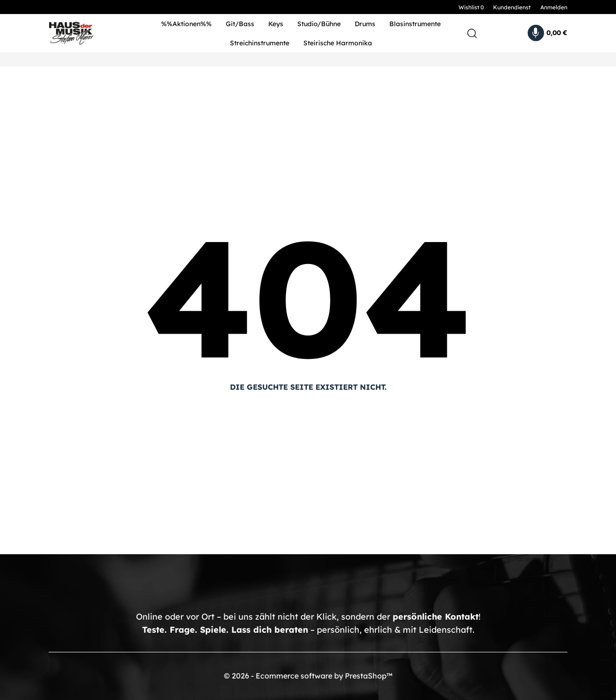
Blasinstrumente (415, 24)
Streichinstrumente (260, 43)
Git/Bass (240, 24)
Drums (365, 24)
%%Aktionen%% (186, 24)
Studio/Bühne (319, 24)
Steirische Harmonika (338, 43)
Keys (276, 24)
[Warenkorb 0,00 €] (548, 33)
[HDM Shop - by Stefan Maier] (90, 33)
